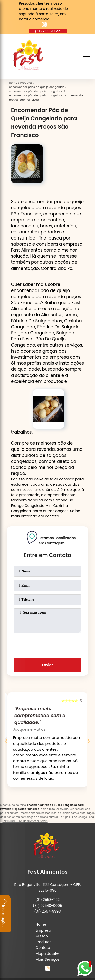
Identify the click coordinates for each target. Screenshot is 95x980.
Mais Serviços (47, 959)
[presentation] (48, 645)
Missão (42, 936)
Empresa (43, 930)
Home (41, 924)
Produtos (43, 942)
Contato (43, 948)
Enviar (47, 665)
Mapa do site (47, 953)
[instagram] (44, 25)
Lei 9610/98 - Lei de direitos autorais (25, 821)
